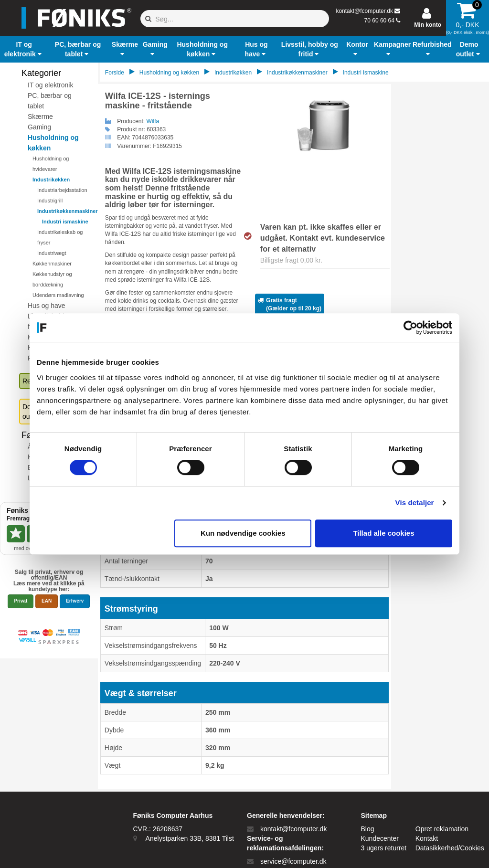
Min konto (428, 25)
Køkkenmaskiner (52, 264)
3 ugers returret (384, 848)
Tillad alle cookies (383, 533)
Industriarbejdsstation (62, 190)
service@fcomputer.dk (293, 861)
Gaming (39, 127)
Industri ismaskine (65, 222)
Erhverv (75, 601)
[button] (24, 49)
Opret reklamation (442, 829)
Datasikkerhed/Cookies (450, 848)
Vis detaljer (415, 503)
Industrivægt (52, 253)
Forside (115, 73)
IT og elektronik (50, 85)
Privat (21, 601)
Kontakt (427, 838)
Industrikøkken (51, 180)
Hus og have (47, 306)
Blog (368, 829)
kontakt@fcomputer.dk (364, 11)
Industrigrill (50, 201)
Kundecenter (380, 838)
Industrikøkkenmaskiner (68, 211)
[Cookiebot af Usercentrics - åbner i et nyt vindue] (410, 328)
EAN (47, 601)
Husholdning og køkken (169, 73)
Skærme (40, 116)
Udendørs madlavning (58, 295)
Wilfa (153, 121)
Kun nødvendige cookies (243, 533)
